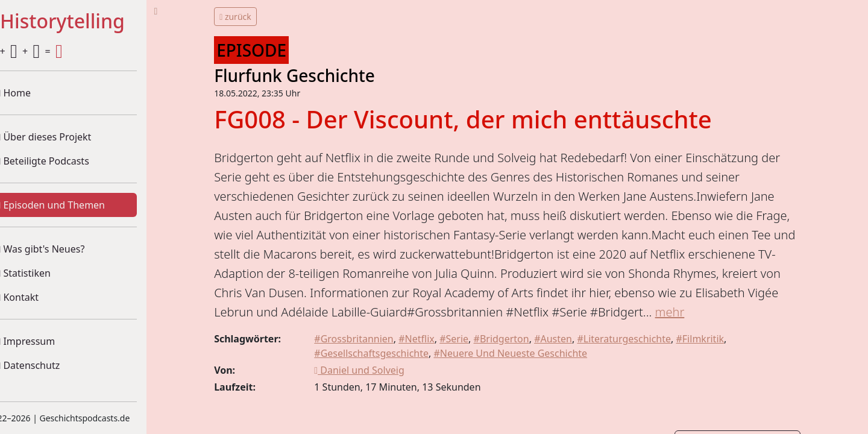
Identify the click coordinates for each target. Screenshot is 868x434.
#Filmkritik (717, 358)
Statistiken (46, 273)
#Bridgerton (518, 358)
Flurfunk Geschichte (315, 75)
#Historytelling (78, 22)
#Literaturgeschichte (641, 358)
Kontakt (40, 297)
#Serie (471, 358)
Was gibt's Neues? (63, 249)
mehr (249, 331)
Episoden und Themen (73, 205)
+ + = (47, 51)
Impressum (48, 341)
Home (36, 93)
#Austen (571, 358)
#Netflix (434, 358)
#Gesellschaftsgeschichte (389, 373)
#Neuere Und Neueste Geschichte (528, 373)
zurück (256, 17)
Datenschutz (51, 365)
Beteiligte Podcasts (65, 161)
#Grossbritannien (371, 358)
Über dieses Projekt (66, 137)
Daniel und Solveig (376, 389)
